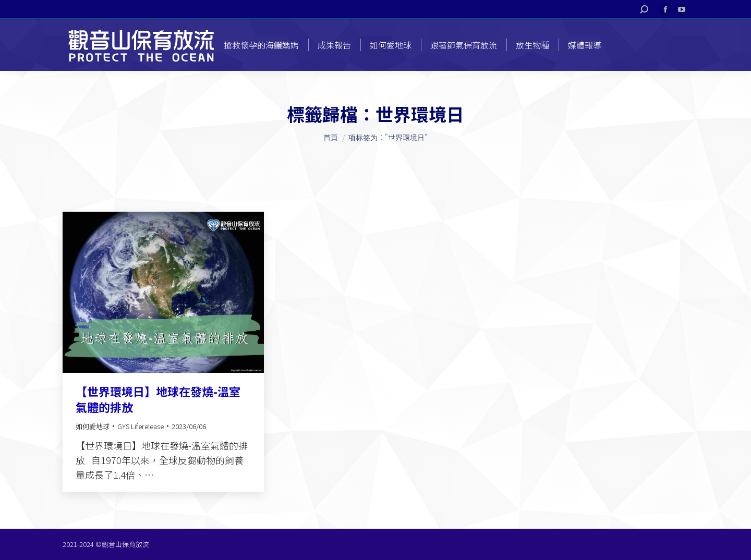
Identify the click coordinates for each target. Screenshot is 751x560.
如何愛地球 (93, 426)
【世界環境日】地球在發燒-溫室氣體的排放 (158, 399)
